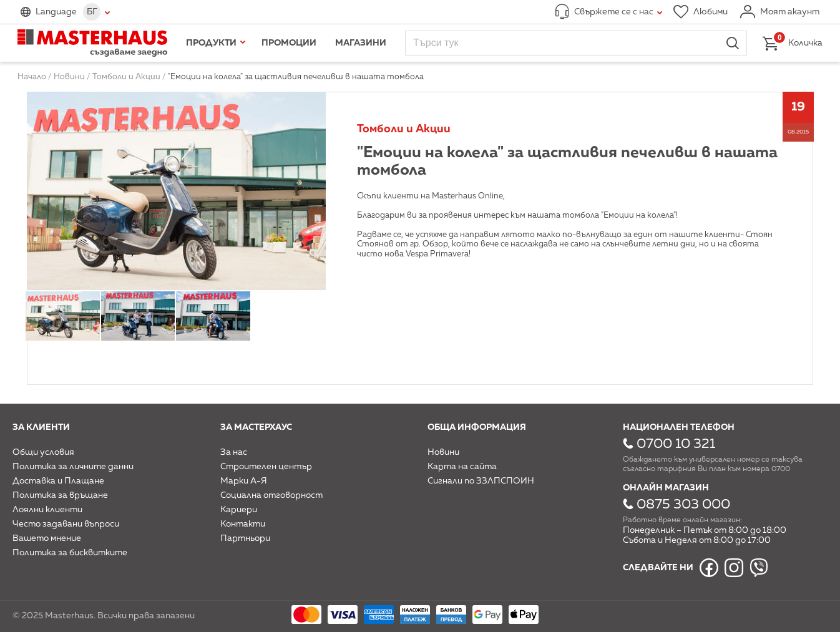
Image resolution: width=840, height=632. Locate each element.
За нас (234, 452)
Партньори (245, 538)
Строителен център (266, 467)
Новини (443, 452)
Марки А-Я (244, 481)
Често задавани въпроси (66, 524)
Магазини (361, 43)
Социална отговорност (271, 495)
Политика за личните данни (73, 467)
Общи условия (43, 452)
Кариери (239, 510)
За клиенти (41, 427)
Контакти (243, 524)
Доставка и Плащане (58, 481)
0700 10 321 (676, 444)
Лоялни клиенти (47, 510)
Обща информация (477, 427)
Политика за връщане (60, 495)
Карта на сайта (462, 467)
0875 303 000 (683, 505)
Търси (733, 43)
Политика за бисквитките (70, 553)
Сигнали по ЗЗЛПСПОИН (481, 481)
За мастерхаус (256, 427)
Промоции (289, 43)
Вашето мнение (47, 538)
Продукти (211, 43)
